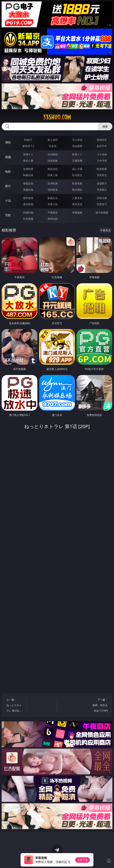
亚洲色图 (53, 183)
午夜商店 (53, 213)
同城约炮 (28, 213)
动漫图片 (102, 183)
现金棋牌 (77, 146)
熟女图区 (77, 190)
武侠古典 (102, 198)
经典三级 (53, 175)
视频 (8, 157)
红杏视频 (28, 219)
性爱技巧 (102, 204)
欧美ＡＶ (77, 154)
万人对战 (77, 140)
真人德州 (53, 140)
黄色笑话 (77, 204)
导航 (8, 215)
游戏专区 (102, 140)
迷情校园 (28, 204)
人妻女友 (77, 198)
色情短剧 (53, 219)
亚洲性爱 (28, 169)
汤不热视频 (102, 213)
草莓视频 (77, 213)
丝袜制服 (53, 161)
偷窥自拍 (28, 183)
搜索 (105, 126)
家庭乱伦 (53, 198)
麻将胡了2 (28, 146)
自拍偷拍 (53, 154)
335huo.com (57, 117)
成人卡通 (77, 169)
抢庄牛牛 (102, 146)
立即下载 (82, 860)
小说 (8, 201)
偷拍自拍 (53, 169)
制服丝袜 (28, 175)
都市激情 (28, 198)
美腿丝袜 (28, 190)
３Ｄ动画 (102, 154)
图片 (8, 186)
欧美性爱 (102, 169)
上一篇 (15, 706)
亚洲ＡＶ (28, 154)
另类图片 (102, 190)
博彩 (8, 142)
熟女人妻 (28, 161)
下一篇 (99, 706)
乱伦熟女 (77, 175)
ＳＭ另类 (102, 161)
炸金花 (53, 146)
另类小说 (53, 204)
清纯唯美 (53, 190)
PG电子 (28, 140)
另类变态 (102, 175)
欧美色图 (77, 183)
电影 (8, 172)
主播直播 (77, 161)
